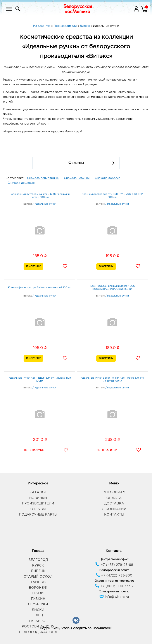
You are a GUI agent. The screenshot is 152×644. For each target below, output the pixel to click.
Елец (38, 615)
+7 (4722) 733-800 (114, 576)
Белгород (38, 560)
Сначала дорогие (108, 178)
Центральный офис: (114, 559)
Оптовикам (114, 492)
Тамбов (38, 582)
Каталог (38, 492)
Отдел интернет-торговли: (114, 581)
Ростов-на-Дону (38, 626)
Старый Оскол (38, 577)
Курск (38, 566)
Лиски (38, 610)
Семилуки (38, 604)
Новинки (38, 498)
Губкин (38, 599)
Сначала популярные (43, 178)
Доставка (114, 503)
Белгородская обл (38, 632)
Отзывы (38, 509)
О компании (114, 509)
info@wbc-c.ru (114, 597)
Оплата (114, 498)
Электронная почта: (114, 592)
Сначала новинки (77, 178)
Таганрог (38, 621)
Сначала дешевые (21, 183)
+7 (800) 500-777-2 (114, 586)
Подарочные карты (38, 515)
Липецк (38, 571)
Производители (38, 503)
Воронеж (38, 588)
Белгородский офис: (114, 570)
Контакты (114, 515)
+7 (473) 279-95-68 (114, 565)
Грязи (38, 593)
